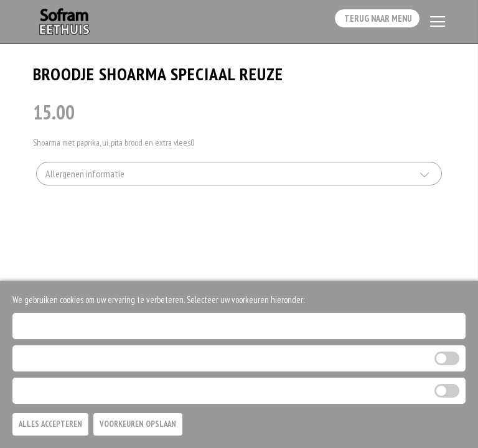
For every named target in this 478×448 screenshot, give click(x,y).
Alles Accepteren (50, 424)
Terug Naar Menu (373, 22)
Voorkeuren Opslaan (138, 424)
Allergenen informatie (85, 178)
